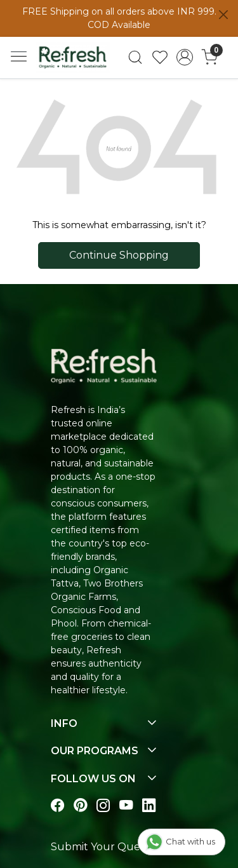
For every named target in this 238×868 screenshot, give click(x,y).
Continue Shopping (119, 255)
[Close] (223, 15)
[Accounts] (184, 57)
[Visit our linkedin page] (149, 805)
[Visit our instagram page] (103, 805)
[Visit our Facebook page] (58, 805)
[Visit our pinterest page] (81, 805)
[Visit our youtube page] (126, 805)
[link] (136, 57)
